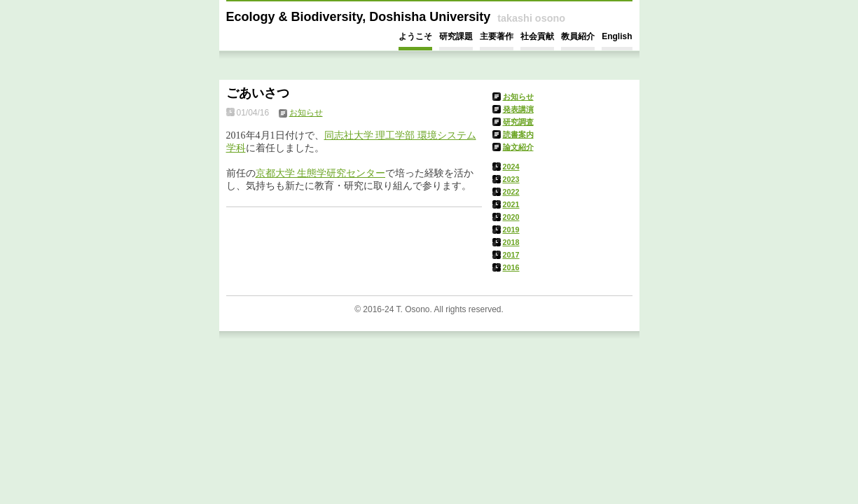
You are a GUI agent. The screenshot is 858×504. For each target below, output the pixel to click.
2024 (511, 167)
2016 (511, 267)
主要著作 (497, 36)
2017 (511, 255)
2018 (511, 242)
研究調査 (518, 122)
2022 (511, 192)
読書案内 (518, 134)
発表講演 (518, 109)
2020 (511, 217)
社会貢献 (537, 36)
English (617, 36)
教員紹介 (578, 36)
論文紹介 (518, 147)
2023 (511, 179)
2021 (511, 204)
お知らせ (518, 97)
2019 (511, 230)
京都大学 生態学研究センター (321, 173)
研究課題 (456, 36)
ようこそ (415, 36)
